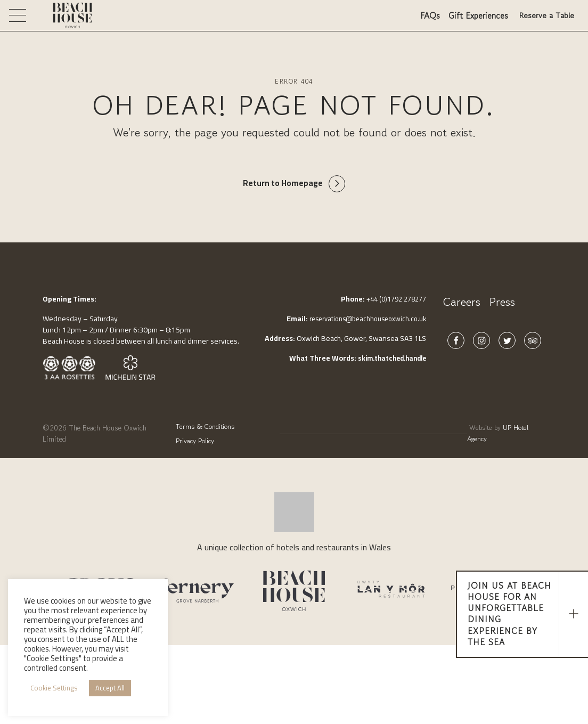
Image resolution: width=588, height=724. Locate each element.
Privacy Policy (190, 438)
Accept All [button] (110, 688)
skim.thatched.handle (389, 360)
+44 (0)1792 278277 (393, 300)
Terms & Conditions (202, 427)
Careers (462, 303)
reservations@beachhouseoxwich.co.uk (362, 320)
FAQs (427, 19)
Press (502, 303)
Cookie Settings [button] (54, 688)
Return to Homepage (282, 184)
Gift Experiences (475, 19)
